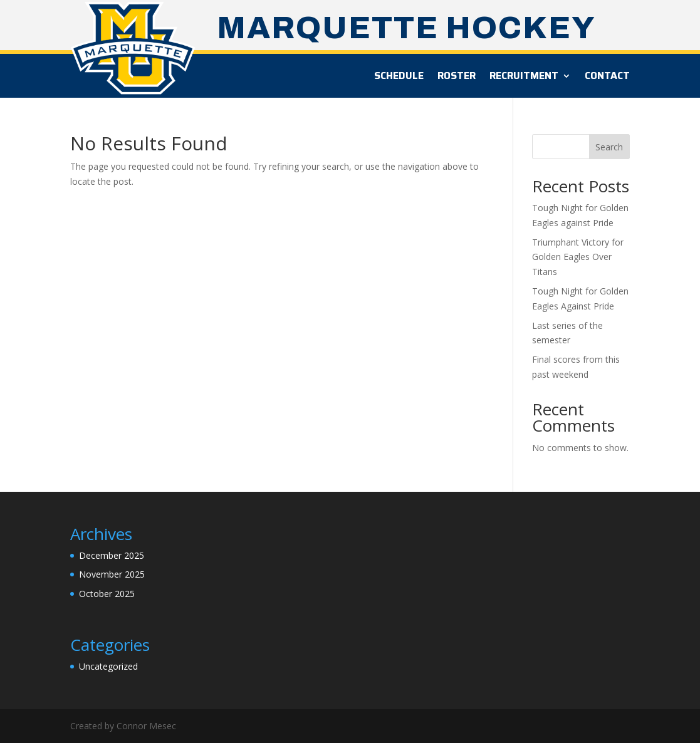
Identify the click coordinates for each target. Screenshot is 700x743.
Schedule (399, 75)
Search (609, 147)
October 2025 (107, 594)
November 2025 (112, 574)
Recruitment (524, 75)
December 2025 (112, 555)
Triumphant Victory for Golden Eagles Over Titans (578, 257)
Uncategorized (108, 666)
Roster (457, 75)
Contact (607, 75)
